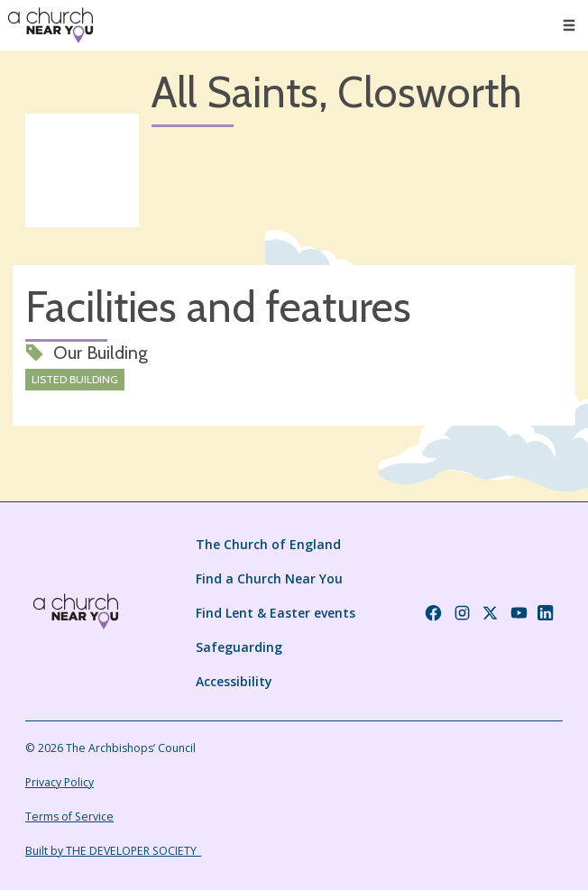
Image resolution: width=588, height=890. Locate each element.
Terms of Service (69, 817)
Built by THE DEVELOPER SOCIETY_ (113, 851)
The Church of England (268, 544)
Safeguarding (239, 647)
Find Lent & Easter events (276, 613)
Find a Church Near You (269, 578)
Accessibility (234, 681)
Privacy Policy (60, 782)
